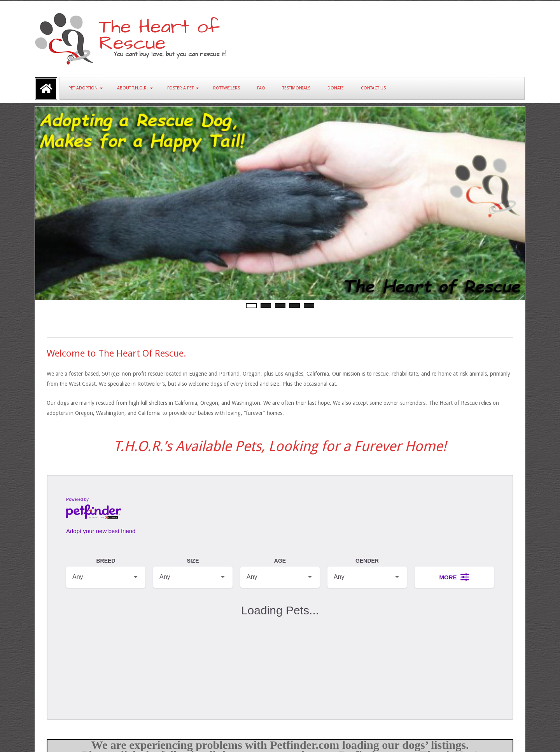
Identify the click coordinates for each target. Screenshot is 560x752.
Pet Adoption (83, 88)
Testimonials (296, 88)
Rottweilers (227, 88)
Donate (336, 88)
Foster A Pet (180, 88)
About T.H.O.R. (132, 88)
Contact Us (373, 88)
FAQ (261, 88)
